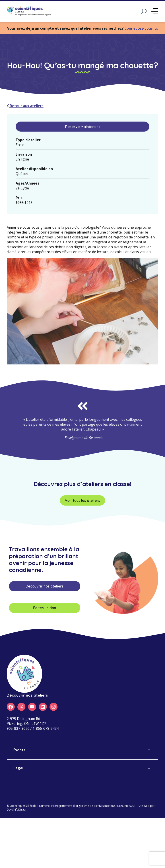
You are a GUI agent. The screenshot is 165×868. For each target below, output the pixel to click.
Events (19, 750)
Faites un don (45, 608)
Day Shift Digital (16, 810)
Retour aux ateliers (25, 106)
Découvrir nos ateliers (45, 586)
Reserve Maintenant (82, 127)
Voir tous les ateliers (82, 500)
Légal (18, 768)
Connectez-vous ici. (141, 28)
